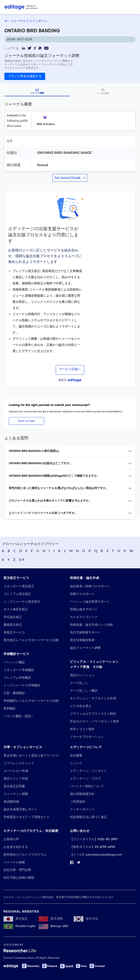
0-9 (22, 559)
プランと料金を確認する (25, 76)
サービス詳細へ (70, 369)
